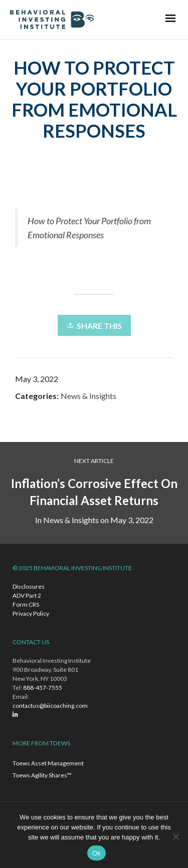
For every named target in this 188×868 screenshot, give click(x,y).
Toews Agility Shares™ (42, 775)
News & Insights (88, 396)
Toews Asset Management (48, 763)
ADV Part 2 (27, 595)
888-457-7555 (43, 688)
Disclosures (29, 586)
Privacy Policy (31, 613)
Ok (97, 853)
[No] (175, 836)
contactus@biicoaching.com (50, 706)
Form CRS (26, 604)
